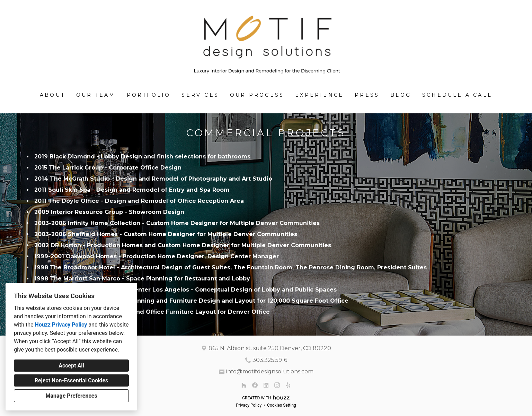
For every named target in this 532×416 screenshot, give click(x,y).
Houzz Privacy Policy (61, 325)
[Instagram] (277, 385)
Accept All (71, 366)
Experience (319, 95)
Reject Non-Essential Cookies (72, 380)
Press (367, 95)
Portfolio (149, 95)
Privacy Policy (249, 405)
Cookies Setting (282, 405)
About (52, 95)
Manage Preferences (71, 396)
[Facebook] (255, 385)
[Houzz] (244, 385)
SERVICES (200, 95)
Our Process (257, 95)
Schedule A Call (457, 95)
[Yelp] (288, 385)
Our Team (96, 95)
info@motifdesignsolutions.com (270, 371)
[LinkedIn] (266, 385)
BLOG (401, 95)
